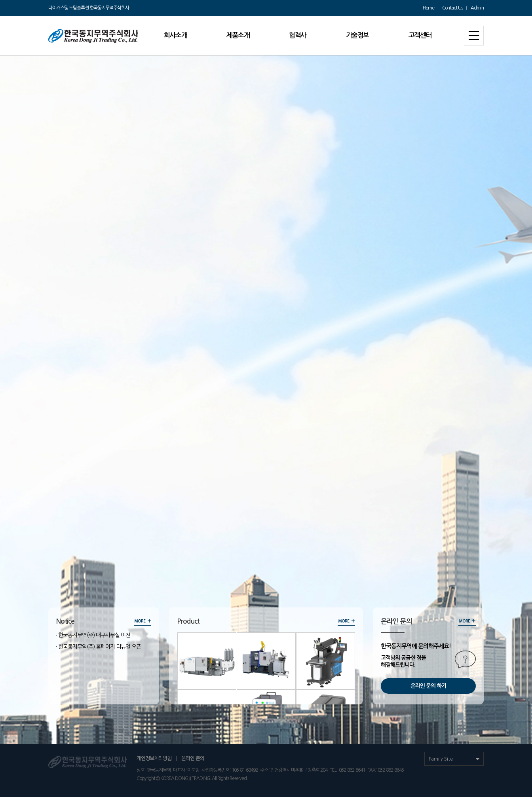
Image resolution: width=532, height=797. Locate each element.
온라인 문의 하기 (428, 686)
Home (428, 8)
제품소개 (238, 35)
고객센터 (420, 35)
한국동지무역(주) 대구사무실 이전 (94, 635)
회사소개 (175, 35)
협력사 (298, 35)
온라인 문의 (193, 758)
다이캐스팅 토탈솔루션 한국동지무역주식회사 (89, 8)
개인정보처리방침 (154, 758)
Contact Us (452, 8)
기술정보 (357, 35)
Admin (477, 8)
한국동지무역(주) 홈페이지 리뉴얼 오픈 (100, 647)
